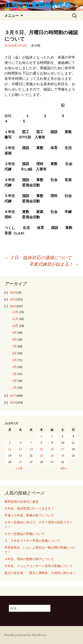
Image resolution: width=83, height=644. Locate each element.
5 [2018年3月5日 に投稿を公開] (10, 443)
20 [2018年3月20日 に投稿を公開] (20, 455)
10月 (15, 326)
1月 (14, 388)
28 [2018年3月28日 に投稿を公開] (31, 462)
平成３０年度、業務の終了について (29, 515)
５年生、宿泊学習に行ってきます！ (29, 508)
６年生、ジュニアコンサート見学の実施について (39, 566)
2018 (13, 306)
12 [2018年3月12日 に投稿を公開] (10, 449)
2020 (13, 292)
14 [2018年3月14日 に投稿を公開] (31, 449)
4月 (14, 367)
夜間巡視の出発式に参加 (21, 502)
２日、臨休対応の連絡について (38, 257)
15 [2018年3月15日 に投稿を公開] (41, 449)
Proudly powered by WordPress (26, 635)
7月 (14, 346)
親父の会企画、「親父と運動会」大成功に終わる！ (40, 573)
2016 (13, 402)
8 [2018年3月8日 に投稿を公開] (41, 443)
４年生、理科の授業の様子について (29, 559)
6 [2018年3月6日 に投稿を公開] (20, 443)
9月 (14, 333)
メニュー (12, 16)
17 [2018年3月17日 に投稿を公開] (63, 449)
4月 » (64, 468)
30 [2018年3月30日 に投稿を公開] (52, 462)
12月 (15, 312)
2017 (13, 396)
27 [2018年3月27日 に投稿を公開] (20, 462)
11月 (15, 319)
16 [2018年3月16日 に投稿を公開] (52, 449)
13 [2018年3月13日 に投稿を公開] (20, 449)
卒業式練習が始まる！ (54, 264)
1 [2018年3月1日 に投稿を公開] (41, 436)
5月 (14, 360)
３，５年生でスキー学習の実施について (32, 541)
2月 (14, 381)
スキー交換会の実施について (25, 534)
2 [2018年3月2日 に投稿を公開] (52, 436)
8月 (14, 339)
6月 (14, 353)
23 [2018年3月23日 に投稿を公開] (52, 455)
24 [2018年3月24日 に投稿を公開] (63, 455)
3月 (14, 374)
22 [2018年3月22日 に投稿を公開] (41, 455)
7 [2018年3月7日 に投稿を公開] (31, 443)
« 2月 (19, 468)
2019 (13, 299)
